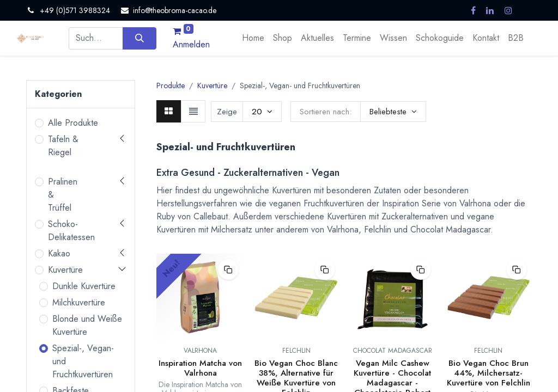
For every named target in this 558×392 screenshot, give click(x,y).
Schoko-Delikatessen (71, 231)
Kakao (59, 253)
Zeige (227, 112)
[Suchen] (139, 38)
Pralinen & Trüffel (63, 195)
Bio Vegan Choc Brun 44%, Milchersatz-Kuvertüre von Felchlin (489, 373)
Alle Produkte (73, 123)
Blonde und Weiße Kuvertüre (87, 325)
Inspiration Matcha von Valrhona (200, 368)
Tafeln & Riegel (63, 146)
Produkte (171, 85)
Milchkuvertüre (79, 302)
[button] (393, 112)
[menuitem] (253, 38)
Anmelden (191, 44)
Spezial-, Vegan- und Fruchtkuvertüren (83, 361)
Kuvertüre (65, 270)
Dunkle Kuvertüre (84, 286)
